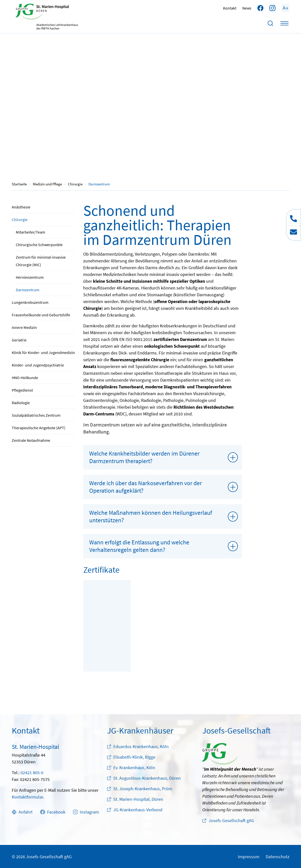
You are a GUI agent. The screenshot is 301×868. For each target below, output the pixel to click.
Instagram (86, 812)
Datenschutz (278, 857)
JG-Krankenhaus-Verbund (138, 810)
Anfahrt (22, 812)
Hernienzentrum (30, 277)
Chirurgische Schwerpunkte (39, 245)
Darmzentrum (28, 290)
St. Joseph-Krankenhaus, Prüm (143, 789)
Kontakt (230, 8)
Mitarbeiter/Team (30, 232)
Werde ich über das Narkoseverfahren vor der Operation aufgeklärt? (145, 487)
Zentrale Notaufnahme (31, 440)
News (247, 8)
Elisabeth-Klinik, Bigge (134, 757)
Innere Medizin (24, 327)
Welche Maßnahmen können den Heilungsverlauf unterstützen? (151, 516)
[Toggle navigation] (284, 23)
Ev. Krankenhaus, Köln (134, 768)
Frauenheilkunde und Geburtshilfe (41, 315)
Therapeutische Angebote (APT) (39, 428)
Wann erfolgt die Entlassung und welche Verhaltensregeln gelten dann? (139, 546)
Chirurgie (20, 220)
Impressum (249, 857)
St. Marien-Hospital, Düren (138, 799)
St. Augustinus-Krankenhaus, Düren (147, 778)
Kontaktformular (27, 797)
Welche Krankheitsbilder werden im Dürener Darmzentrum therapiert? (144, 457)
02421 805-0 (32, 773)
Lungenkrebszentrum (30, 302)
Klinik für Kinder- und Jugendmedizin (43, 352)
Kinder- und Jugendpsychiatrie (38, 365)
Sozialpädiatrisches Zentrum (36, 415)
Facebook (53, 812)
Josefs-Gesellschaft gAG (231, 820)
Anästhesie (21, 207)
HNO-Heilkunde (25, 378)
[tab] (163, 457)
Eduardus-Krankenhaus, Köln (141, 746)
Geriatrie (19, 340)
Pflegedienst (22, 390)
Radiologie (21, 403)
